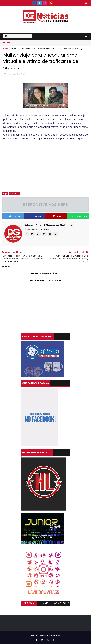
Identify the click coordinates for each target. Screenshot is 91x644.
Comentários (62, 604)
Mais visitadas (45, 604)
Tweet (14, 216)
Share (36, 216)
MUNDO (15, 49)
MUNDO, (23, 74)
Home (6, 49)
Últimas (29, 603)
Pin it (58, 216)
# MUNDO (14, 193)
